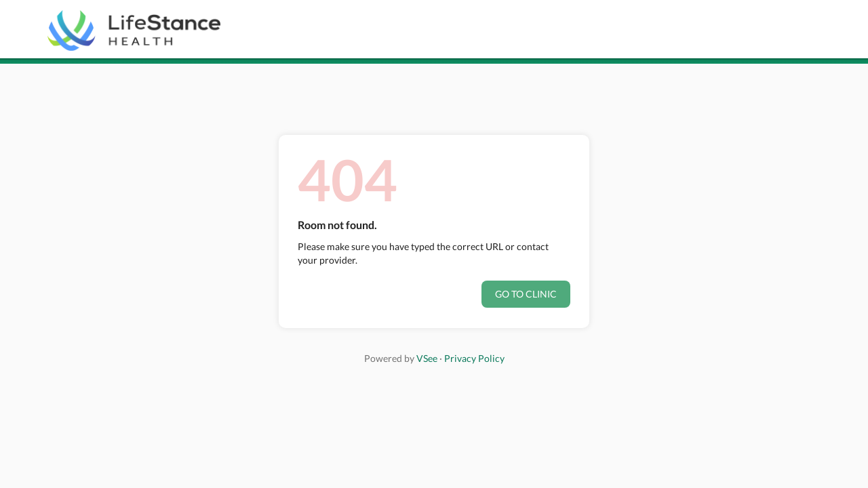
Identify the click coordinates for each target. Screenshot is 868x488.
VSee (427, 358)
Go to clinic (526, 294)
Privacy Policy (474, 358)
